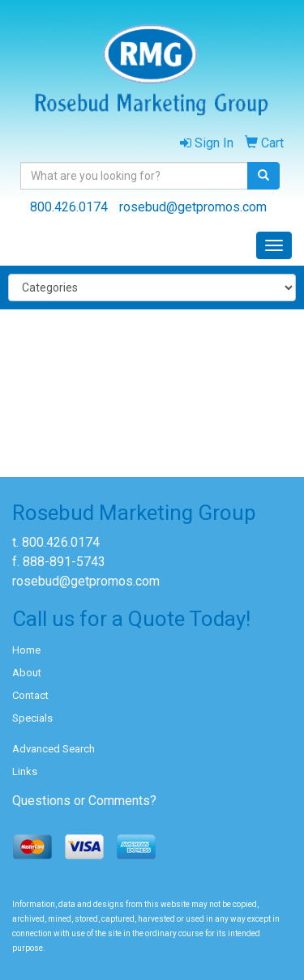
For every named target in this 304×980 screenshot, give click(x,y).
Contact (30, 695)
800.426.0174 (69, 207)
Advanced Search (54, 749)
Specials (32, 718)
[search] (263, 176)
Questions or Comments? (84, 801)
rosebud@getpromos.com (193, 207)
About (27, 673)
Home (26, 650)
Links (25, 771)
